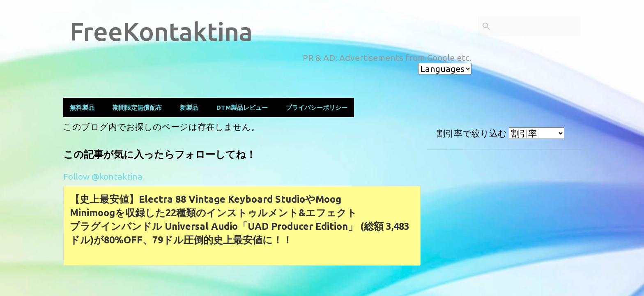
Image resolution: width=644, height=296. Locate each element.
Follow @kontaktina (103, 176)
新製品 (189, 108)
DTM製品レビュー (242, 108)
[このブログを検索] (538, 26)
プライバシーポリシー (317, 108)
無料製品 (82, 108)
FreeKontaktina (161, 31)
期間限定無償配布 (137, 108)
